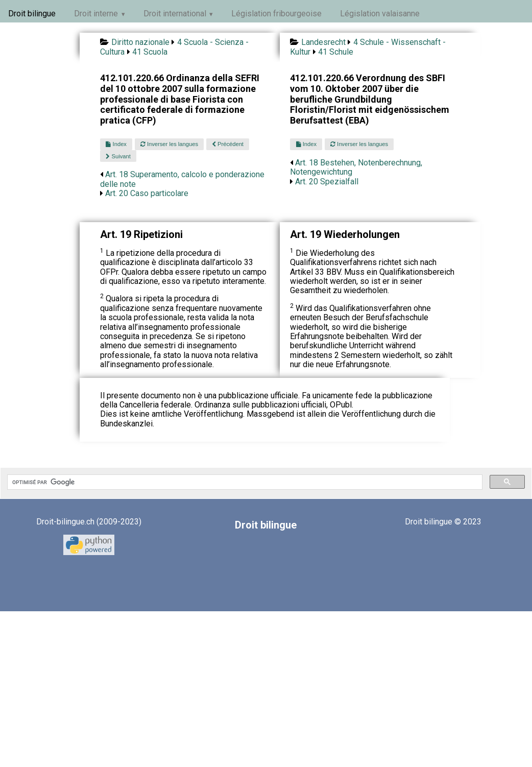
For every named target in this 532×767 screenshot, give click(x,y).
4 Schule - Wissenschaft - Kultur (368, 47)
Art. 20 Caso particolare (147, 193)
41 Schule (336, 52)
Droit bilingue (32, 14)
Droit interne (96, 14)
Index (116, 144)
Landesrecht (323, 42)
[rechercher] (244, 482)
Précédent (228, 144)
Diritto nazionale (140, 42)
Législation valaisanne (380, 14)
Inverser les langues (169, 144)
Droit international (175, 14)
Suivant (118, 156)
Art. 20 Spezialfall (327, 182)
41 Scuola (150, 52)
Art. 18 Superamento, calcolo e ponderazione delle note (182, 179)
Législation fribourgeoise (276, 14)
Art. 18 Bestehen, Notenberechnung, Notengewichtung (356, 167)
